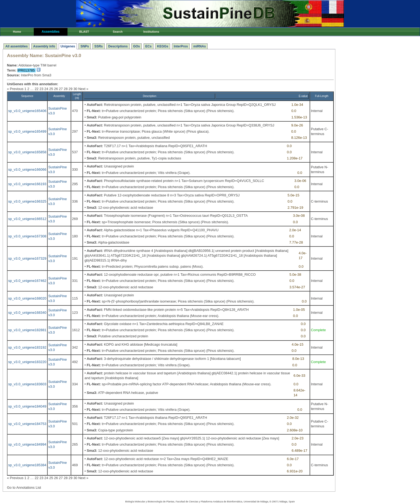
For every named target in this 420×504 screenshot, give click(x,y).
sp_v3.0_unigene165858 (27, 152)
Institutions (151, 32)
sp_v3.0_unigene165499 (27, 131)
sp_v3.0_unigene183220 (27, 362)
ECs (149, 46)
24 (46, 89)
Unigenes (68, 46)
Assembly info (44, 46)
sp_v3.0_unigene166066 (27, 169)
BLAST (84, 32)
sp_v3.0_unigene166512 (27, 219)
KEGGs (163, 46)
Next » (83, 89)
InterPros (181, 46)
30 (75, 89)
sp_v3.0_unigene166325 (27, 201)
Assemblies (51, 32)
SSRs (98, 46)
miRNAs (200, 46)
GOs (136, 46)
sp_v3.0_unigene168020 (27, 298)
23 (41, 89)
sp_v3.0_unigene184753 (27, 424)
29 (70, 89)
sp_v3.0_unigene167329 (27, 258)
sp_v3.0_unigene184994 (27, 444)
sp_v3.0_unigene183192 (27, 347)
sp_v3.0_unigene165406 (27, 111)
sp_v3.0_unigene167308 (27, 236)
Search (118, 32)
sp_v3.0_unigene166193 (27, 184)
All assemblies (16, 46)
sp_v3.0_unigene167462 (27, 281)
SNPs (85, 46)
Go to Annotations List (24, 488)
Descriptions (118, 46)
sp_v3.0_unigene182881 (27, 330)
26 (56, 89)
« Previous (15, 89)
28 (66, 89)
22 (36, 89)
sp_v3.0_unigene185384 (27, 465)
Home (17, 32)
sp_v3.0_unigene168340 (27, 313)
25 (51, 89)
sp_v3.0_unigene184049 (27, 406)
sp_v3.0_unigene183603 (27, 384)
